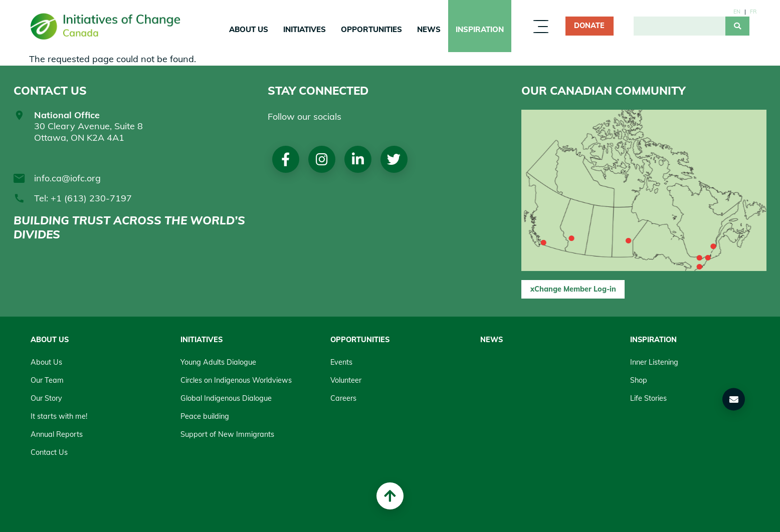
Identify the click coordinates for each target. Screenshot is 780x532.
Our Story (46, 398)
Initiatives (305, 29)
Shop (639, 380)
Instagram (322, 159)
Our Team (47, 380)
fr (753, 12)
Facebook (285, 159)
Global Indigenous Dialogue (226, 398)
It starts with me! (59, 416)
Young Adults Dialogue (218, 362)
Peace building (205, 416)
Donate (589, 26)
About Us (249, 29)
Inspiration (480, 29)
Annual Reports (57, 434)
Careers (343, 398)
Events (341, 362)
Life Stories (648, 398)
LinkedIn (358, 159)
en (737, 12)
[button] (734, 399)
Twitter (394, 159)
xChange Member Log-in (573, 289)
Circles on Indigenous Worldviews (236, 380)
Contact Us (49, 452)
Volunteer (346, 380)
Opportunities (371, 29)
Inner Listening (654, 362)
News (429, 29)
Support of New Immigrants (227, 434)
